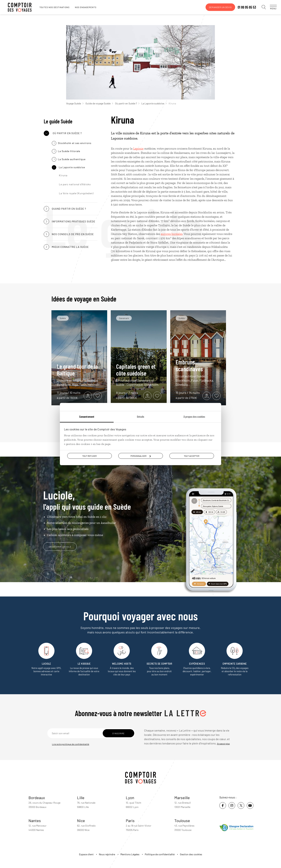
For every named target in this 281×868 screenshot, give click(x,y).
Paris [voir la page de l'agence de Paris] (130, 820)
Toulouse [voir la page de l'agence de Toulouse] (182, 820)
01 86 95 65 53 (243, 7)
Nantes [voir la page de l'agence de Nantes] (35, 820)
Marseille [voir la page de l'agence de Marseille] (182, 798)
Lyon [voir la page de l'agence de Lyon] (130, 798)
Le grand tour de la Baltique (79, 375)
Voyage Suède (75, 103)
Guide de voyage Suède (99, 103)
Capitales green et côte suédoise (139, 375)
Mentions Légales (130, 854)
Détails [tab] (140, 417)
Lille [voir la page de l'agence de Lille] (81, 798)
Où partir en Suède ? (127, 103)
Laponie (138, 148)
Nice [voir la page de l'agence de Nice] (81, 820)
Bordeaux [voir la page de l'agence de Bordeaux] (37, 798)
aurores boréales (172, 234)
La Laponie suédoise (154, 103)
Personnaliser (141, 456)
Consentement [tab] (87, 417)
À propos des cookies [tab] (194, 417)
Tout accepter (192, 456)
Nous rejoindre (107, 854)
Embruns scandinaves (198, 373)
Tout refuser (89, 456)
